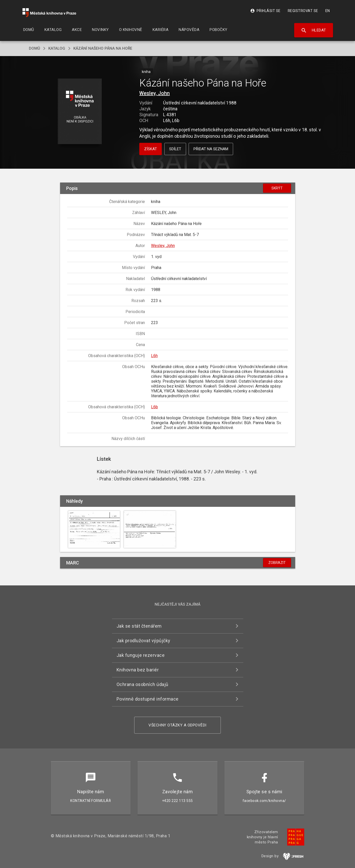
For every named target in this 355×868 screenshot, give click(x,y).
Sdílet (175, 149)
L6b (154, 407)
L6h (154, 356)
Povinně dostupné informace (148, 699)
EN (328, 11)
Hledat (313, 30)
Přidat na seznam (211, 149)
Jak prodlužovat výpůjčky (144, 641)
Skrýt (277, 188)
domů (35, 48)
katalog (57, 48)
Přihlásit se (265, 11)
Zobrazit (277, 563)
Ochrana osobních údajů (142, 684)
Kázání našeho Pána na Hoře (103, 48)
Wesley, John (154, 93)
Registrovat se (303, 11)
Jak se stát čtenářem (139, 626)
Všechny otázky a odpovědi (178, 725)
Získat (151, 149)
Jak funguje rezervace (141, 655)
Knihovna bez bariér (138, 670)
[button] (80, 112)
